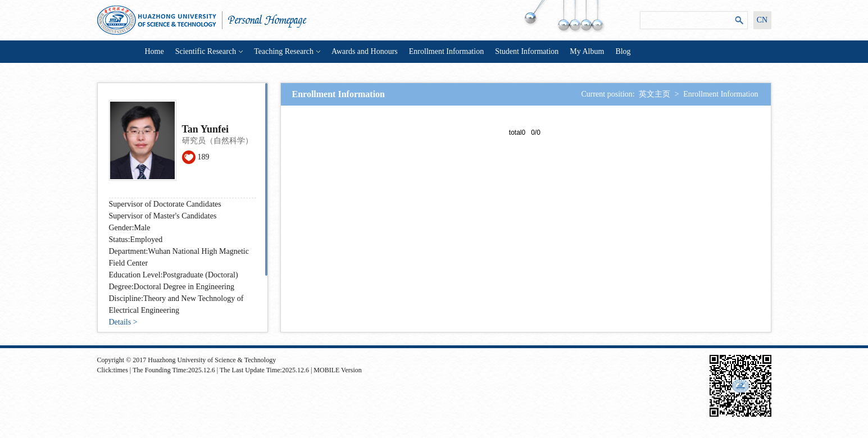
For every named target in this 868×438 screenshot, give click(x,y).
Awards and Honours (365, 51)
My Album (587, 51)
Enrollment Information (446, 51)
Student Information (527, 51)
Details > (123, 322)
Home (154, 51)
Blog (623, 51)
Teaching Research (287, 51)
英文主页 (655, 94)
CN (762, 20)
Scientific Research (209, 51)
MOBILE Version (337, 370)
